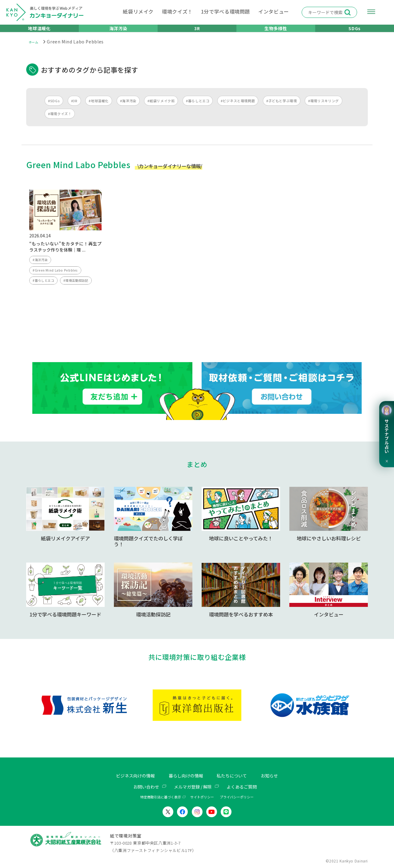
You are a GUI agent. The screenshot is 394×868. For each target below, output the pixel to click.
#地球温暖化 (99, 108)
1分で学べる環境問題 (225, 11)
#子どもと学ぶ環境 (282, 108)
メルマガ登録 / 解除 (193, 787)
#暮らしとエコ (198, 108)
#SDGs (54, 108)
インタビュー (274, 11)
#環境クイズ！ (60, 121)
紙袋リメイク (138, 11)
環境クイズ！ (177, 11)
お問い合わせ (141, 787)
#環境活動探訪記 (79, 291)
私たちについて (236, 776)
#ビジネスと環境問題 (238, 108)
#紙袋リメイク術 (161, 108)
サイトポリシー (202, 797)
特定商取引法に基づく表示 (161, 797)
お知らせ (277, 776)
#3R (74, 108)
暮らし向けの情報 (185, 776)
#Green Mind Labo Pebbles (57, 280)
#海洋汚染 (128, 108)
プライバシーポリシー (237, 797)
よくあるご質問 (246, 787)
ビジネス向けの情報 (130, 776)
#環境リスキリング (324, 108)
